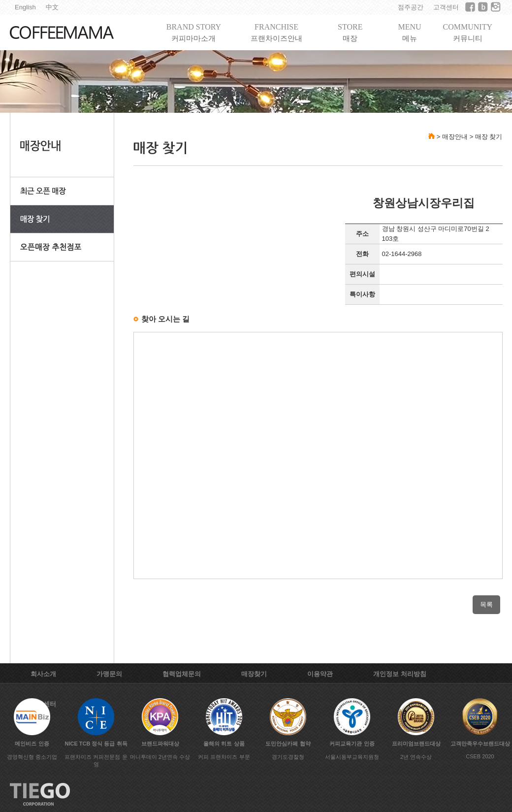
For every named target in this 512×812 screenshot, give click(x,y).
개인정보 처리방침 (400, 674)
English (25, 7)
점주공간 (411, 7)
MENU (409, 33)
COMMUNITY (468, 33)
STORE (350, 33)
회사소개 (43, 674)
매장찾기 (254, 674)
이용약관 (320, 674)
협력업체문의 (182, 674)
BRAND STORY (194, 33)
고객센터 (446, 7)
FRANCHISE (276, 33)
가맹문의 (109, 674)
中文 (52, 7)
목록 (486, 604)
